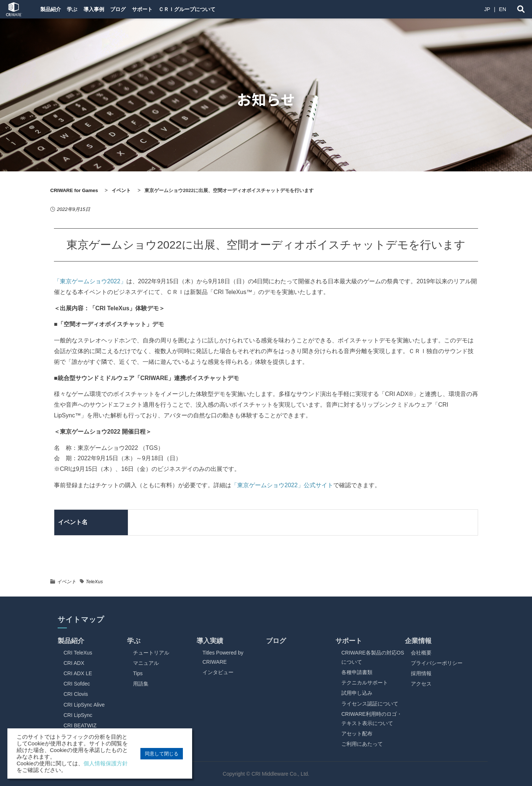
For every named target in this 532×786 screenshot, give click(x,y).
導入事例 (106, 9)
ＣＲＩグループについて (217, 9)
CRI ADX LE (78, 673)
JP (487, 9)
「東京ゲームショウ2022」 (90, 281)
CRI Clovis (76, 694)
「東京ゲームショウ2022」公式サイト (282, 485)
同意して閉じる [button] (162, 754)
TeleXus (94, 582)
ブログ (136, 9)
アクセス (421, 684)
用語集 (141, 684)
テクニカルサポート (365, 683)
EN (503, 9)
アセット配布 (357, 734)
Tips (138, 673)
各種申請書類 (357, 672)
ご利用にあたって (362, 744)
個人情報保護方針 (106, 763)
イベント (66, 582)
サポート (166, 9)
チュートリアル (151, 653)
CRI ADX (74, 663)
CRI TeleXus (78, 653)
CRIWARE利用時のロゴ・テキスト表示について (372, 719)
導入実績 (210, 641)
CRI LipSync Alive (84, 705)
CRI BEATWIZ (80, 725)
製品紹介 (52, 9)
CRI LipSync (78, 715)
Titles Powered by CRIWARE (223, 657)
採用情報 (421, 673)
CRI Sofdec (77, 684)
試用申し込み (357, 693)
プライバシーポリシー (437, 663)
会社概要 (421, 653)
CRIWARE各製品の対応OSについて (373, 657)
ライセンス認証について (370, 704)
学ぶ (79, 9)
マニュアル (146, 663)
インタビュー (218, 672)
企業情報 (418, 641)
